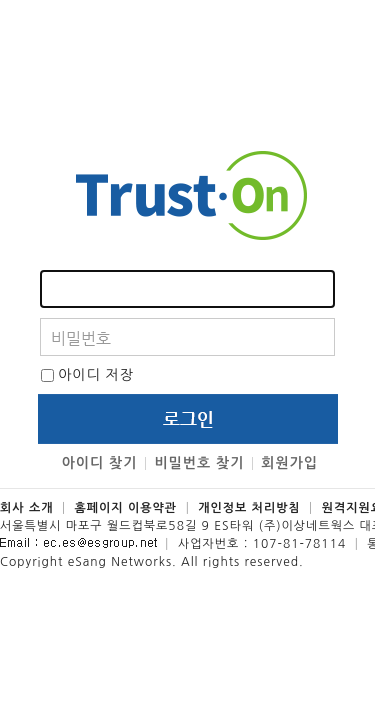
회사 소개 (26, 508)
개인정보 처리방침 (249, 508)
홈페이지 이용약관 (126, 508)
